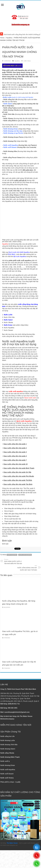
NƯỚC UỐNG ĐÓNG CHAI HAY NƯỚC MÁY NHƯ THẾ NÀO (27, 568)
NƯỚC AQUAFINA (12, 555)
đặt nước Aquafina (20, 256)
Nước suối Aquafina (8, 770)
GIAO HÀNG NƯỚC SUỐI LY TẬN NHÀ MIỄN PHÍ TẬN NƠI (14, 561)
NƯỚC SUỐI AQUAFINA (25, 555)
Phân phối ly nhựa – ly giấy (10, 782)
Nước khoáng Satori (8, 749)
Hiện (20, 66)
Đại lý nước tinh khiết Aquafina (19, 252)
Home (2, 38)
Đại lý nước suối (30, 398)
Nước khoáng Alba (10, 151)
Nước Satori (8, 320)
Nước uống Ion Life (10, 99)
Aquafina (9, 38)
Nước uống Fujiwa (10, 108)
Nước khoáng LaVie (8, 740)
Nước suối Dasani (7, 774)
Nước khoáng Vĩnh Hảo (9, 745)
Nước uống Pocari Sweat (12, 158)
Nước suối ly (5, 761)
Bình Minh (12, 254)
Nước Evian (8, 325)
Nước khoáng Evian (8, 765)
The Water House (12, 843)
